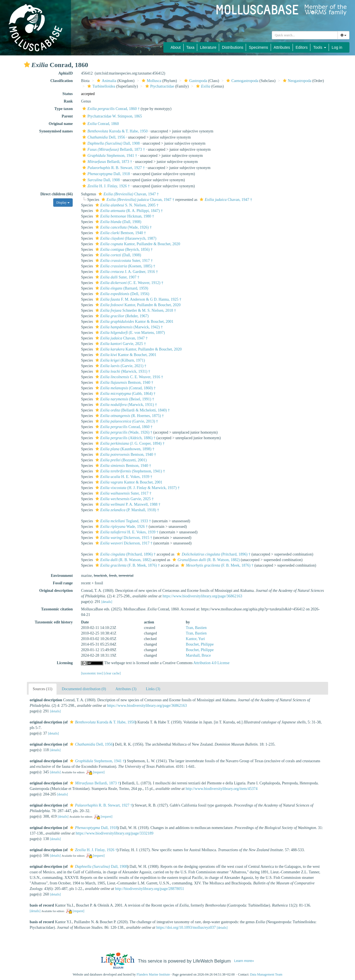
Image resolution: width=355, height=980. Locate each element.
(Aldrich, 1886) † (125, 438)
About (176, 47)
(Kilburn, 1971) (120, 360)
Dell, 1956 (103, 137)
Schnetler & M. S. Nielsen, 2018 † (135, 310)
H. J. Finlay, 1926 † (105, 186)
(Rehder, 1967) (121, 316)
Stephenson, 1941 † (109, 156)
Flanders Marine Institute (153, 974)
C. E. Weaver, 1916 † (129, 377)
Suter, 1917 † (123, 261)
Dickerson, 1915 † (123, 538)
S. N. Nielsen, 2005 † (126, 205)
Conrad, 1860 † (110, 109)
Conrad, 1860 (100, 124)
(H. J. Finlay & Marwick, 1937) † (137, 488)
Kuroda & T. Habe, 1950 (114, 131)
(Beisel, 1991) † (124, 399)
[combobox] (305, 35)
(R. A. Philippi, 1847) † (128, 211)
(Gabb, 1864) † (125, 394)
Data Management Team (266, 974)
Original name (61, 124)
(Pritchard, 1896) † (125, 554)
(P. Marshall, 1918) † (127, 510)
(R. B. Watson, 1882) (123, 560)
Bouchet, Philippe (200, 644)
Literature (208, 47)
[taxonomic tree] (92, 673)
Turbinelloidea (101, 86)
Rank (68, 101)
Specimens (258, 47)
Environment (62, 576)
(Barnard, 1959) (121, 288)
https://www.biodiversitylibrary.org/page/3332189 (115, 833)
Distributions (233, 47)
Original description (56, 591)
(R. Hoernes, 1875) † (129, 416)
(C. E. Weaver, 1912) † (129, 283)
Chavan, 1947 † (128, 194)
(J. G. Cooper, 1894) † (129, 443)
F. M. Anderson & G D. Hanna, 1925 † (138, 299)
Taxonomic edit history (54, 622)
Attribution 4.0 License (211, 663)
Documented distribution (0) (84, 689)
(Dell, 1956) (122, 294)
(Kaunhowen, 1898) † (124, 449)
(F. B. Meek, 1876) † (127, 565)
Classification (61, 81)
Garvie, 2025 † (120, 344)
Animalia (106, 81)
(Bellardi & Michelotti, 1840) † (132, 410)
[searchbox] (305, 35)
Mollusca (151, 81)
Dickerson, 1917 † (123, 543)
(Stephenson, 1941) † (130, 471)
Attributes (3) (126, 689)
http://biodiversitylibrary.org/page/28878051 (150, 889)
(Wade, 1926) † (123, 227)
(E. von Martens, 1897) (130, 333)
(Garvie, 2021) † (120, 366)
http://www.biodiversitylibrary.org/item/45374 (221, 789)
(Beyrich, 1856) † (123, 250)
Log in (337, 47)
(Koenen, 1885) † (125, 266)
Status (68, 94)
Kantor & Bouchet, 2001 (134, 322)
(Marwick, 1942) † (128, 327)
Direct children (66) (56, 194)
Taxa (191, 47)
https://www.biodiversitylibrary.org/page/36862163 (202, 596)
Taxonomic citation (57, 609)
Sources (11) (43, 689)
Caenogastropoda (242, 81)
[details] (107, 602)
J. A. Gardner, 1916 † (126, 272)
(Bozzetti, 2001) (120, 460)
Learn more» (244, 961)
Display (63, 203)
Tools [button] (320, 47)
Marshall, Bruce (198, 655)
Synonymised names (56, 131)
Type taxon (64, 109)
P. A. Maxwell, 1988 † (127, 504)
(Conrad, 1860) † (125, 388)
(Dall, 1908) (118, 222)
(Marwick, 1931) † (122, 371)
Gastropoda (195, 81)
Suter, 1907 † (117, 277)
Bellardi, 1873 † (113, 149)
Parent (67, 116)
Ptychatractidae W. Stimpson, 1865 (111, 116)
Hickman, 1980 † (124, 216)
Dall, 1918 (105, 174)
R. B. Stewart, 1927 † (113, 168)
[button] (27, 65)
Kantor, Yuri (195, 639)
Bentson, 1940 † (120, 233)
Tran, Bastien (196, 628)
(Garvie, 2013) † (126, 421)
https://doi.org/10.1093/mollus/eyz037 (186, 927)
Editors (302, 47)
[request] (99, 772)
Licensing (65, 663)
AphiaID (65, 73)
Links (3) (153, 689)
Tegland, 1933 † (123, 521)
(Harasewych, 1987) (125, 238)
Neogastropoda (296, 81)
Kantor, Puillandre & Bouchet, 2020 (137, 244)
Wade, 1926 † (121, 527)
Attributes (282, 47)
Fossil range (63, 583)
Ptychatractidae (159, 86)
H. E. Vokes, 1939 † (123, 477)
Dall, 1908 (110, 143)
